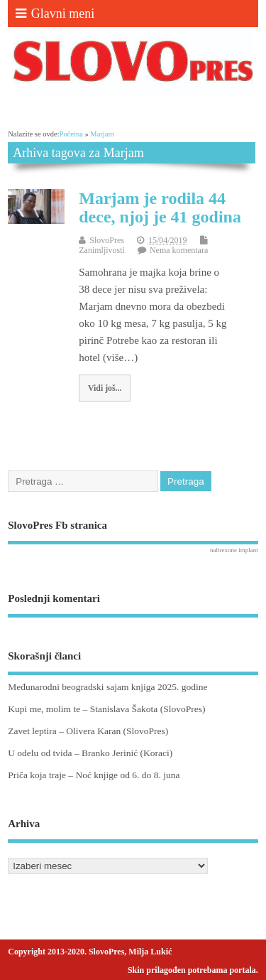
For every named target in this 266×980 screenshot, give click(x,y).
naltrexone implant (234, 550)
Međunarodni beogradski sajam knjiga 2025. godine (107, 687)
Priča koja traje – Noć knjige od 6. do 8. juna (94, 775)
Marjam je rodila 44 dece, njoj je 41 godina (160, 208)
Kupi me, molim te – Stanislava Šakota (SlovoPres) (106, 709)
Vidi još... (105, 388)
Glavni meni (55, 14)
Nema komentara (179, 250)
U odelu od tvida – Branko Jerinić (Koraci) (90, 753)
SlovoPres (107, 240)
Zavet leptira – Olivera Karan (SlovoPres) (88, 731)
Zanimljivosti (102, 250)
